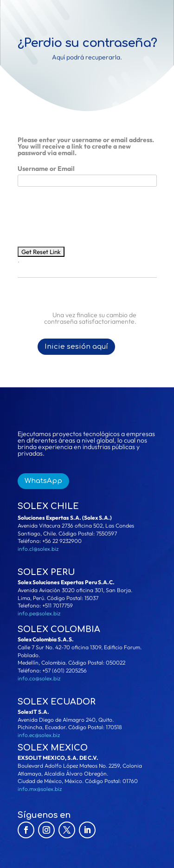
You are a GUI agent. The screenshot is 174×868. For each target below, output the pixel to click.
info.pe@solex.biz (39, 613)
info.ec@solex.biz (39, 735)
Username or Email (46, 169)
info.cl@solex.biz (38, 549)
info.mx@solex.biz (40, 789)
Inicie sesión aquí (76, 347)
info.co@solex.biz (39, 678)
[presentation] (88, 212)
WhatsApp (43, 481)
